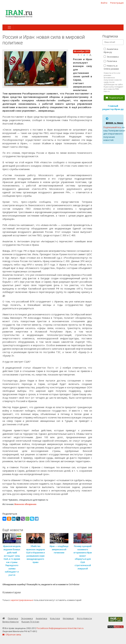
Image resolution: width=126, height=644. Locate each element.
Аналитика (41, 618)
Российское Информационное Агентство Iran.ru (60, 628)
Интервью (68, 618)
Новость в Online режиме (111, 67)
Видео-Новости (10, 622)
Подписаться (114, 98)
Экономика (111, 57)
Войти (104, 3)
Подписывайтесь (112, 127)
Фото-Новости (84, 618)
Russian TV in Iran (30, 622)
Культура (55, 618)
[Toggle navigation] (9, 27)
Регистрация (117, 3)
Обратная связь (12, 635)
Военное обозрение (25, 504)
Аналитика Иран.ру (111, 51)
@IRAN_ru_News (114, 123)
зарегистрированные (22, 600)
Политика (110, 61)
